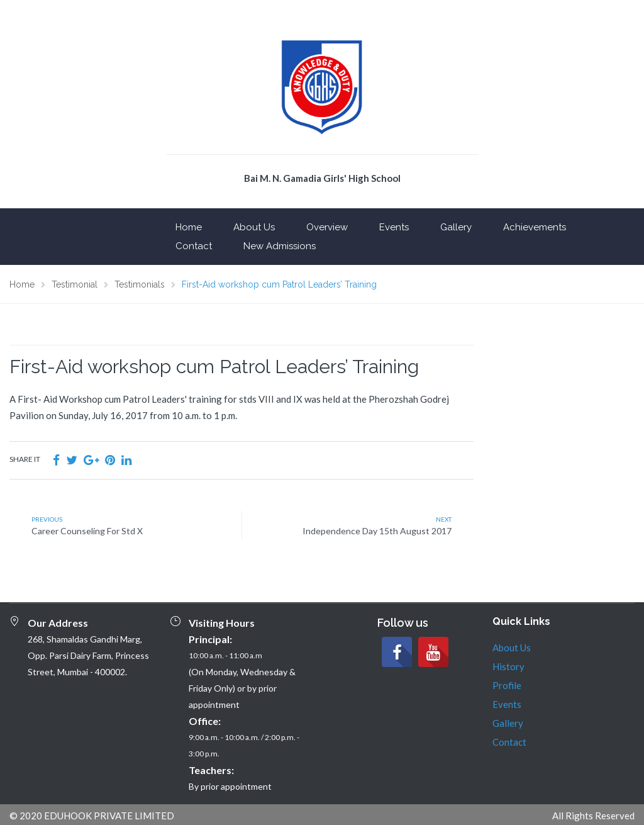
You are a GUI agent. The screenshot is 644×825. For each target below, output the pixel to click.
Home (189, 227)
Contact (194, 246)
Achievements (535, 227)
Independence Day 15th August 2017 (377, 531)
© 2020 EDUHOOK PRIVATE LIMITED (92, 816)
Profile (507, 685)
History (508, 666)
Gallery (456, 227)
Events (394, 227)
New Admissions (280, 246)
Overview (327, 227)
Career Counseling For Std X (87, 531)
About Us (254, 227)
